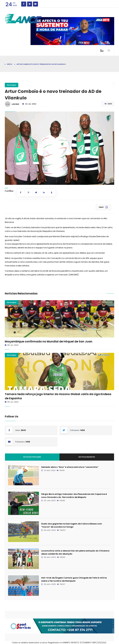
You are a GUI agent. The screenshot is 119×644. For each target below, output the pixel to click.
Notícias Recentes (87, 457)
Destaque (12, 85)
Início (10, 64)
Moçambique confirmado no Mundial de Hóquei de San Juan (49, 341)
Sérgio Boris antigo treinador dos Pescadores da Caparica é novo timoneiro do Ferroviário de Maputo (74, 496)
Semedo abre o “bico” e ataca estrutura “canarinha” (70, 467)
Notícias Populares (32, 457)
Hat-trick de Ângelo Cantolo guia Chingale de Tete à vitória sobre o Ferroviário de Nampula (74, 579)
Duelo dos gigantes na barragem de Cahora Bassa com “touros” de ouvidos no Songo (72, 525)
